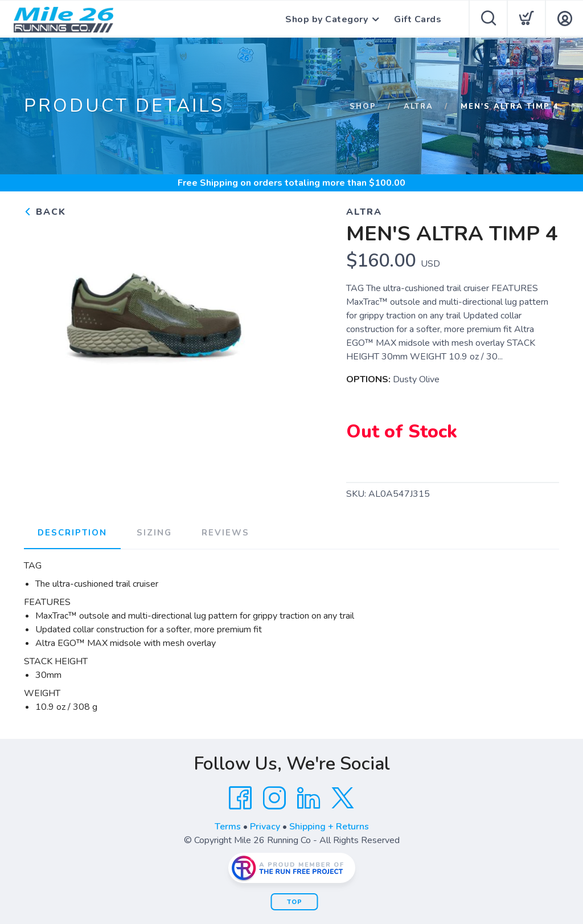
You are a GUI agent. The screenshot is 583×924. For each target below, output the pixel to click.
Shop (363, 107)
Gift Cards (418, 19)
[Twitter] (343, 798)
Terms (228, 827)
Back (45, 212)
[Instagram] (274, 798)
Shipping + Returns (329, 827)
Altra (418, 107)
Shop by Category (327, 19)
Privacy (265, 827)
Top (295, 902)
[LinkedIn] (309, 798)
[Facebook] (240, 798)
